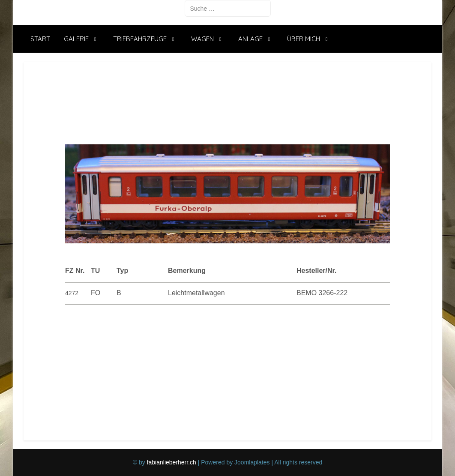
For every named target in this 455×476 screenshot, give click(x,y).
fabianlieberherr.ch (172, 462)
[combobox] (228, 8)
